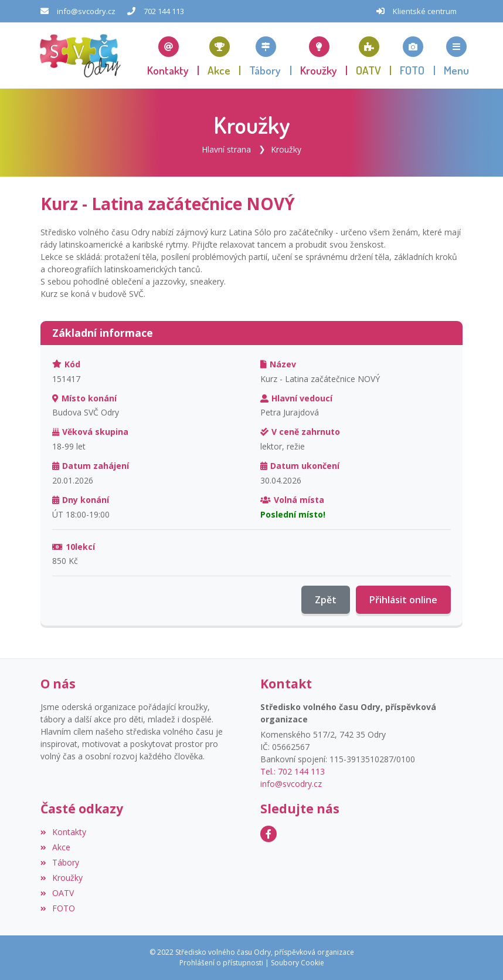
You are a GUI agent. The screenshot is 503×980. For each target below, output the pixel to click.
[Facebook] (269, 834)
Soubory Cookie (298, 963)
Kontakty (63, 832)
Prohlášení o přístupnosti (221, 963)
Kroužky (286, 149)
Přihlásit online (403, 600)
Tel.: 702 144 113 (293, 771)
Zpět (326, 600)
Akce (55, 847)
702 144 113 (164, 11)
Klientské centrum (425, 11)
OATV (57, 893)
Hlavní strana (226, 149)
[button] (456, 56)
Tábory (60, 862)
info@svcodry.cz (86, 11)
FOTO (58, 908)
